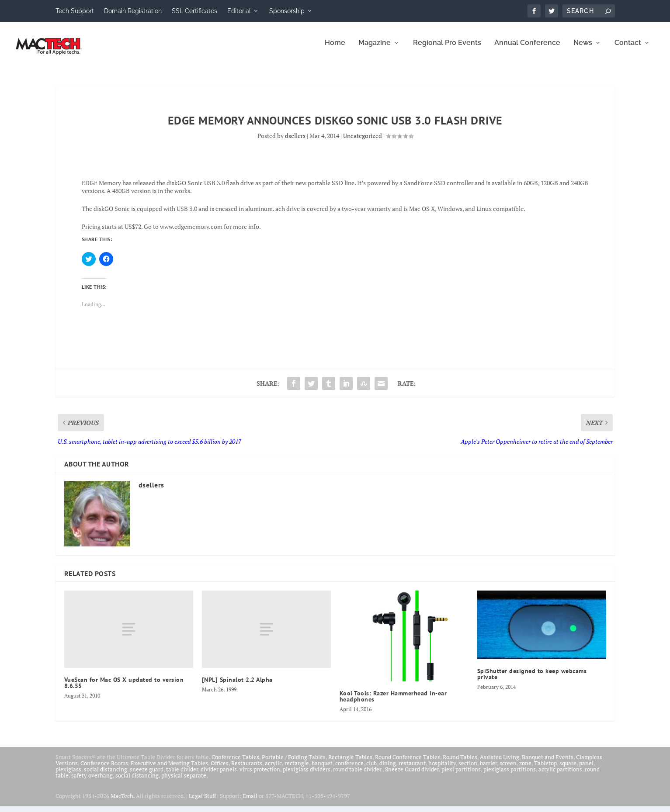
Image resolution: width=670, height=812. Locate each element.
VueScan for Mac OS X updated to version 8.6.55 (124, 689)
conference (349, 769)
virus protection (260, 775)
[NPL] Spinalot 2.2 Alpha (237, 686)
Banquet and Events (548, 763)
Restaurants (247, 769)
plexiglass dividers (307, 775)
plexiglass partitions (510, 775)
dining (388, 769)
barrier (488, 769)
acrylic (273, 769)
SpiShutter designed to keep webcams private (532, 680)
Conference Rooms (104, 769)
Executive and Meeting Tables (169, 769)
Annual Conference (527, 49)
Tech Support (75, 11)
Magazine (375, 49)
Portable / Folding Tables (294, 763)
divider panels (219, 775)
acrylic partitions (560, 775)
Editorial (239, 11)
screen (508, 769)
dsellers (295, 142)
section (468, 769)
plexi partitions (461, 775)
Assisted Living (500, 763)
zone (525, 769)
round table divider (358, 775)
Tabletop (545, 769)
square (568, 769)
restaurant (412, 769)
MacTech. (123, 802)
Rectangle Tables (350, 763)
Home (335, 49)
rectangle (297, 769)
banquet (322, 769)
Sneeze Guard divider (412, 775)
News (583, 49)
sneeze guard (147, 775)
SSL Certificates (194, 11)
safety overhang (92, 781)
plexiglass (68, 775)
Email (250, 802)
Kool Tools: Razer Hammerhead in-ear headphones (393, 702)
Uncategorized (363, 142)
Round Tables (460, 763)
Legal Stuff (202, 802)
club (371, 769)
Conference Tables (235, 763)
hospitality (442, 769)
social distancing (106, 775)
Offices (220, 769)
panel (586, 769)
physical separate (184, 781)
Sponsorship (287, 11)
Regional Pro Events (447, 49)
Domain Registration (133, 11)
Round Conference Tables (408, 763)
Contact (628, 49)
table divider (182, 775)
